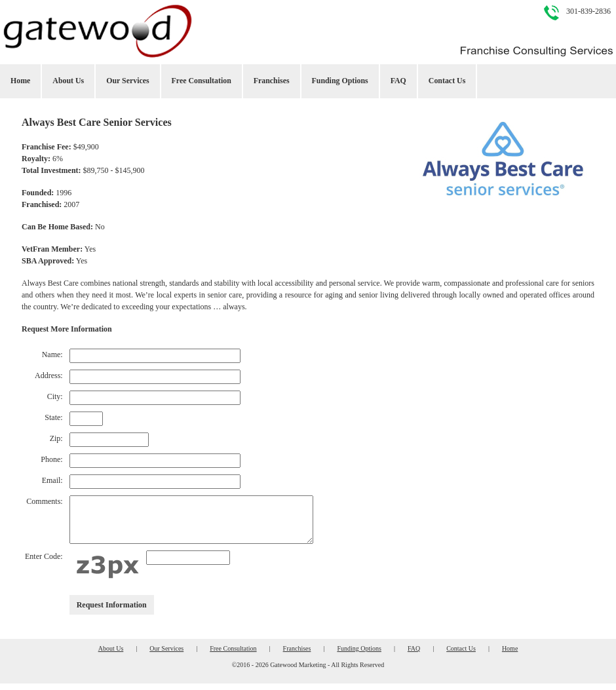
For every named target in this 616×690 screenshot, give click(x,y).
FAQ (398, 81)
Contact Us (447, 81)
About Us (68, 81)
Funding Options (340, 81)
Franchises (272, 81)
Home (20, 81)
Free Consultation (202, 81)
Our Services (127, 81)
